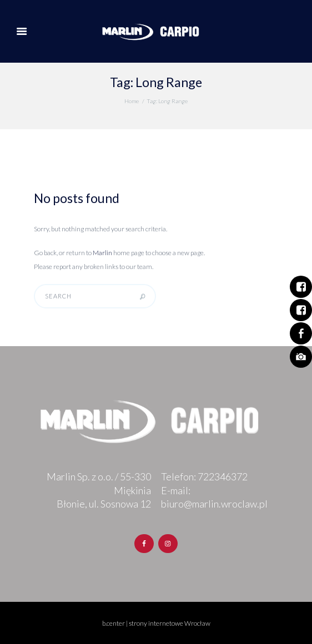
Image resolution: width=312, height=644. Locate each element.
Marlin (102, 253)
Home (132, 101)
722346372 (223, 476)
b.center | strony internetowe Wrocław (156, 623)
